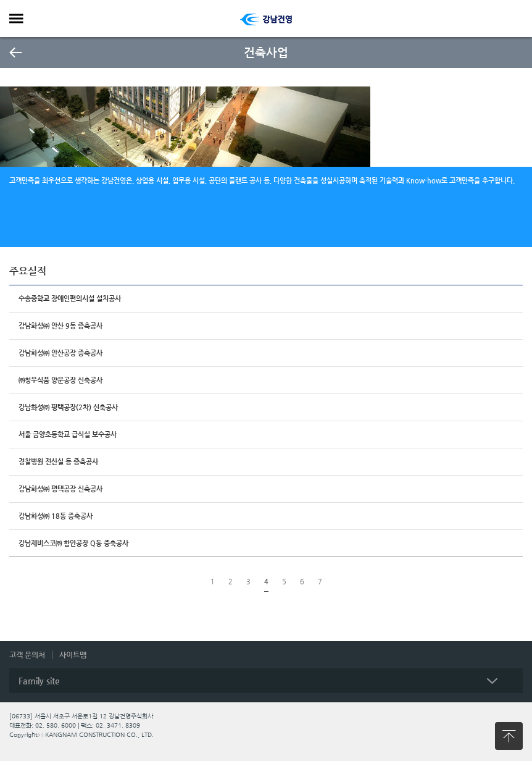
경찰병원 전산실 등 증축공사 (58, 462)
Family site (39, 681)
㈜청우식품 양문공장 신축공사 (60, 380)
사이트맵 (73, 655)
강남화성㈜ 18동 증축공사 (56, 516)
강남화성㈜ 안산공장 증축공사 (60, 353)
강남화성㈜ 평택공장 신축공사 (60, 489)
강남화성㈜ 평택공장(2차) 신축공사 (68, 407)
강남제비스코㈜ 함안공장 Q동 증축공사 (73, 543)
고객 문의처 (27, 655)
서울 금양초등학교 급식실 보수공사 (68, 435)
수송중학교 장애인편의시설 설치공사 (70, 299)
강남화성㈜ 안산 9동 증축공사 (60, 326)
